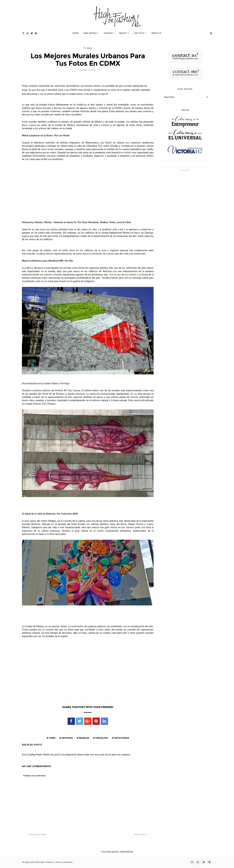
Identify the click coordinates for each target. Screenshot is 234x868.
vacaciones (121, 738)
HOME (75, 33)
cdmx (89, 48)
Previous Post (37, 835)
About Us (156, 33)
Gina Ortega (90, 33)
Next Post (141, 835)
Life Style (139, 33)
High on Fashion (47, 862)
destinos (67, 738)
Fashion (108, 33)
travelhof (101, 738)
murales (84, 738)
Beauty (123, 33)
